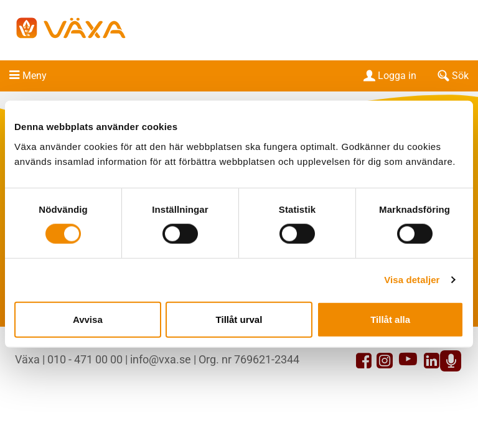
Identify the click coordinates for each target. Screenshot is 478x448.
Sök (452, 76)
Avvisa (88, 319)
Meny (35, 76)
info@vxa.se (161, 359)
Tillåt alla (390, 319)
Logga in (389, 76)
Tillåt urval (239, 319)
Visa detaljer (412, 280)
